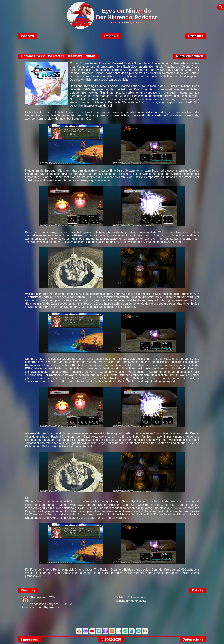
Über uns (196, 36)
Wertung (28, 590)
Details (197, 590)
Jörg (50, 604)
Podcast (28, 36)
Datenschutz (193, 639)
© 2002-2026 (111, 639)
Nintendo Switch (190, 56)
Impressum (30, 639)
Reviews (111, 36)
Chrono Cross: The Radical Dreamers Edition (58, 56)
